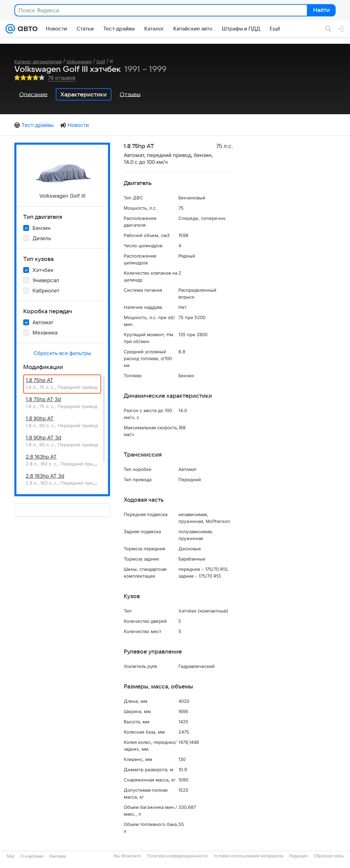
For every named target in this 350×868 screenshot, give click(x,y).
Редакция (299, 856)
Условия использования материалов (248, 856)
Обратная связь (329, 856)
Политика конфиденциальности (177, 856)
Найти (321, 11)
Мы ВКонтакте (127, 856)
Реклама (57, 856)
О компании (32, 856)
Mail (11, 856)
